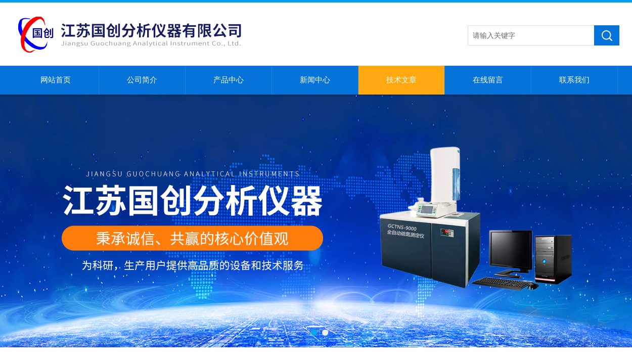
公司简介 (142, 80)
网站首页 (56, 80)
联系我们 (574, 80)
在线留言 (488, 80)
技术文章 (401, 80)
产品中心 (229, 80)
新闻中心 (315, 80)
